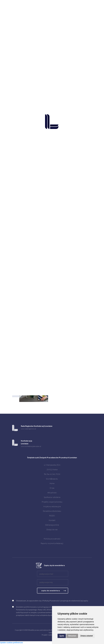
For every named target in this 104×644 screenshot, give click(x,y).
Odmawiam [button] (72, 636)
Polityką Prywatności (51, 601)
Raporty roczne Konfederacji (52, 543)
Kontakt (52, 520)
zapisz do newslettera (51, 591)
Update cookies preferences (11, 643)
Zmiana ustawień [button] (87, 636)
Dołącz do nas (52, 529)
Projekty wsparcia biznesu (52, 502)
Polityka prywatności (52, 539)
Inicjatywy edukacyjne (52, 506)
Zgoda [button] (62, 636)
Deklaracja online (52, 525)
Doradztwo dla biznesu (52, 511)
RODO (52, 516)
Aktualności (52, 493)
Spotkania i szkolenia (52, 497)
